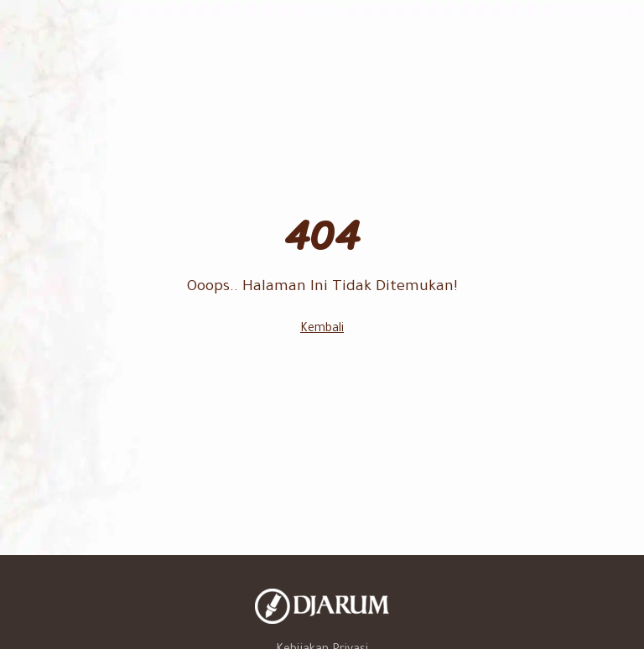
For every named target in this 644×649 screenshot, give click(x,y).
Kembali (322, 330)
